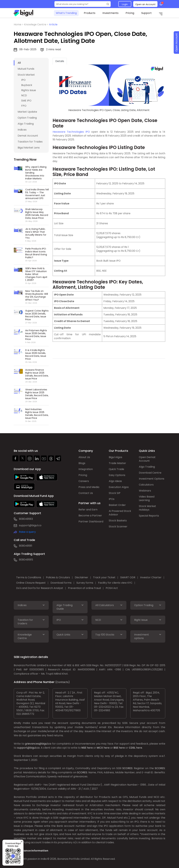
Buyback (27, 85)
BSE (116, 748)
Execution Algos (119, 487)
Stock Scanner (118, 527)
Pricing (130, 13)
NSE (84, 748)
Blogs (82, 463)
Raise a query (27, 532)
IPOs (112, 499)
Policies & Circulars (58, 577)
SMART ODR (128, 577)
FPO (24, 106)
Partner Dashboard (91, 521)
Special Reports (149, 516)
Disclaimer (81, 577)
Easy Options (117, 475)
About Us (84, 457)
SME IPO (26, 101)
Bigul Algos (115, 457)
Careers (84, 481)
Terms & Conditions (29, 577)
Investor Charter (151, 577)
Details (60, 61)
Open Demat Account (147, 459)
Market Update (27, 112)
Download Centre (150, 473)
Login (125, 4)
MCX (100, 748)
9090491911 (26, 546)
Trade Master (117, 463)
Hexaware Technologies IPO (71, 132)
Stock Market (26, 75)
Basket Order (117, 505)
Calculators (146, 485)
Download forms (61, 583)
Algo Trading (26, 124)
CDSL (132, 748)
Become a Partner (90, 516)
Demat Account (28, 136)
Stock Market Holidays (147, 508)
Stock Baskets (118, 521)
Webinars (145, 491)
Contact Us (86, 493)
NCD (24, 95)
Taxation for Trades (30, 142)
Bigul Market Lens (29, 148)
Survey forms (85, 583)
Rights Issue (29, 90)
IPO (23, 80)
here (90, 748)
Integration (86, 469)
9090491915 (26, 560)
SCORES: (128, 768)
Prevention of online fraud (84, 588)
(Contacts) (63, 682)
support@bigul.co (30, 525)
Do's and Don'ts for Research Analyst (40, 588)
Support (146, 13)
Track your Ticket (104, 577)
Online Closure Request (31, 583)
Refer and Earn (88, 510)
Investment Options (152, 479)
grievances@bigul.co (38, 744)
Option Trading (27, 118)
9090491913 (26, 519)
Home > (19, 24)
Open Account (176, 43)
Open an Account (145, 4)
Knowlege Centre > (37, 24)
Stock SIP (115, 493)
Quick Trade (116, 469)
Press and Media (89, 487)
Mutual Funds (26, 69)
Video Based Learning (147, 498)
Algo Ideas (115, 481)
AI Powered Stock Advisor (120, 513)
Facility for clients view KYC (115, 583)
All (19, 63)
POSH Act (112, 588)
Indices (22, 130)
